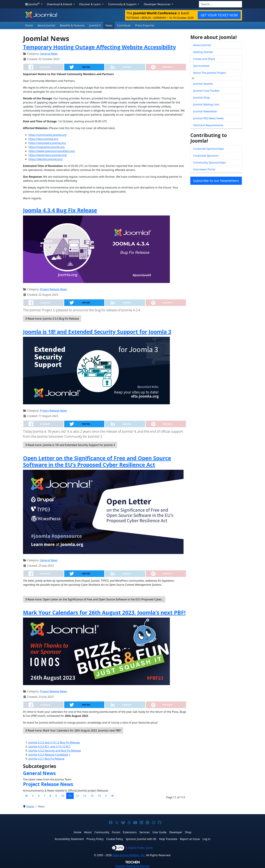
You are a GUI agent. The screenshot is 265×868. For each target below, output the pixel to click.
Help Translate (168, 839)
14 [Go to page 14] (92, 796)
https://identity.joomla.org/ (46, 159)
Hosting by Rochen (132, 866)
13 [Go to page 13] (85, 796)
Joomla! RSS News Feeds (208, 118)
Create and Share (204, 59)
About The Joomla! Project (210, 73)
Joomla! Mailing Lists (206, 104)
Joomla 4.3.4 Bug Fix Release (60, 210)
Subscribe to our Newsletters (216, 181)
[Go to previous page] (33, 796)
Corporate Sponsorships (208, 149)
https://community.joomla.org (47, 135)
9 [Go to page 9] (56, 796)
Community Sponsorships (209, 162)
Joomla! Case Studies (206, 91)
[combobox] (220, 4)
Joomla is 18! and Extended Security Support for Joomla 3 (97, 332)
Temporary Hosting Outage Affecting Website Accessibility (99, 47)
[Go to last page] (112, 796)
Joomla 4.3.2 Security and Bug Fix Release (55, 751)
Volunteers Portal (204, 169)
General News (49, 54)
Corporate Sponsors (206, 156)
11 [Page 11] (70, 796)
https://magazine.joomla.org (47, 147)
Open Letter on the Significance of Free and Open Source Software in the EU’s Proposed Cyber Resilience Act (97, 461)
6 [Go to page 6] (39, 796)
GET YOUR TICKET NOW (219, 15)
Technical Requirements (208, 125)
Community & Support (123, 4)
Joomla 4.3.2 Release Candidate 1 (49, 755)
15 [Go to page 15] (99, 796)
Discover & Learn (90, 4)
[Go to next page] (106, 796)
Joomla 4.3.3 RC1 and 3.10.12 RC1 (50, 747)
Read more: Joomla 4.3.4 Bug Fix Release (52, 319)
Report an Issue (190, 839)
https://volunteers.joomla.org (47, 143)
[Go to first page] (27, 796)
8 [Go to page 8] (50, 796)
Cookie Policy (115, 839)
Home (29, 25)
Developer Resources (157, 4)
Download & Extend (60, 4)
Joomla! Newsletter (205, 111)
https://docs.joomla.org (43, 139)
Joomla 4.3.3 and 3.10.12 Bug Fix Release (54, 742)
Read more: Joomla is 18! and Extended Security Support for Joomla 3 (70, 445)
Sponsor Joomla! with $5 (141, 839)
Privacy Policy (95, 839)
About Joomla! (46, 25)
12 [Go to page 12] (77, 796)
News (109, 25)
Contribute (124, 25)
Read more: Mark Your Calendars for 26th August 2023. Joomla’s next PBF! (73, 730)
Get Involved (201, 66)
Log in (207, 839)
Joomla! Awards (203, 84)
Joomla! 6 (95, 25)
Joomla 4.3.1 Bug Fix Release (46, 759)
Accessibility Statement (69, 839)
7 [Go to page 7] (45, 796)
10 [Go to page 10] (63, 796)
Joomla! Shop (201, 98)
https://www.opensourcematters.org (52, 151)
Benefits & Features (72, 25)
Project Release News (53, 289)
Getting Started (203, 52)
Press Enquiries (145, 25)
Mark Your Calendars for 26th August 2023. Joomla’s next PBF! (104, 612)
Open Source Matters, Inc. (129, 855)
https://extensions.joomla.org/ (48, 155)
